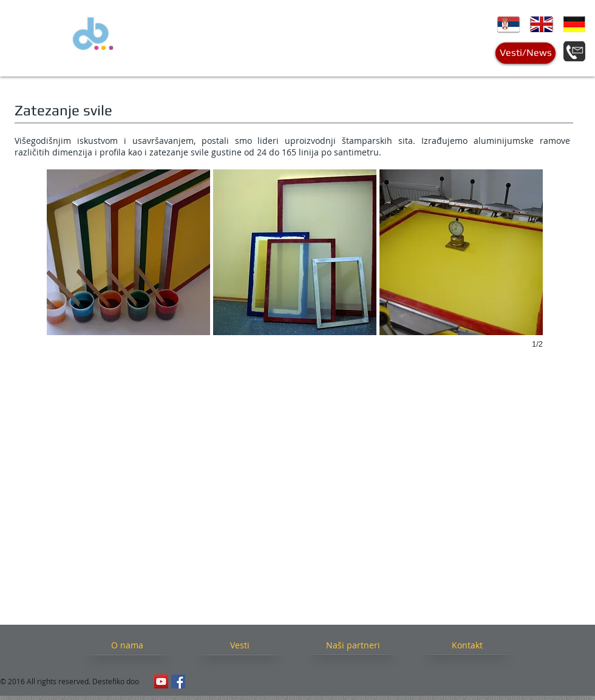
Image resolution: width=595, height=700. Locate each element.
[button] (128, 252)
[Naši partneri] (353, 645)
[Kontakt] (467, 645)
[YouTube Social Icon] (161, 681)
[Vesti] (240, 645)
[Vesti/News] (525, 53)
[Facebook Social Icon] (178, 681)
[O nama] (127, 645)
